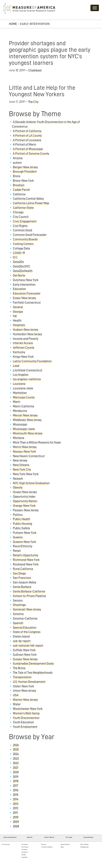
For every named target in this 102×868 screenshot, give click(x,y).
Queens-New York (24, 542)
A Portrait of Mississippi (28, 149)
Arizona (18, 158)
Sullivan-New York (25, 655)
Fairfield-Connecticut (27, 303)
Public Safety (21, 528)
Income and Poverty (26, 339)
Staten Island (21, 636)
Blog (62, 847)
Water (17, 704)
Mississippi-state (24, 429)
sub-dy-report (22, 641)
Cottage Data (21, 248)
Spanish (18, 623)
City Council (21, 217)
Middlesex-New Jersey (27, 420)
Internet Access (23, 343)
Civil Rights (20, 226)
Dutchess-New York (26, 280)
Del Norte (19, 275)
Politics (18, 515)
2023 (16, 759)
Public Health (21, 519)
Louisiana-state (23, 388)
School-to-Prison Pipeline (29, 596)
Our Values (25, 844)
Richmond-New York (26, 560)
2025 (16, 749)
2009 (16, 822)
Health (17, 320)
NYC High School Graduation (31, 483)
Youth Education (23, 722)
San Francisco (22, 578)
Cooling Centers (23, 244)
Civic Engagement (25, 221)
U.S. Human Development (29, 682)
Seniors (18, 600)
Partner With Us (49, 837)
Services (44, 844)
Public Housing (22, 524)
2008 (16, 826)
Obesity (18, 487)
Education (19, 289)
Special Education (25, 628)
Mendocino (20, 411)
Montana (19, 438)
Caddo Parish (21, 190)
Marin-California (23, 406)
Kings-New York (23, 357)
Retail (17, 551)
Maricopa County (24, 397)
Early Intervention (24, 285)
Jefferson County (24, 348)
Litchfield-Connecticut (28, 370)
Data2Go (18, 262)
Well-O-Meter (84, 844)
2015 (16, 795)
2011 (15, 813)
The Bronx (19, 668)
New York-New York (26, 474)
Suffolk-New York (24, 650)
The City (33, 102)
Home (13, 24)
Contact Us (25, 852)
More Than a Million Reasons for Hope (37, 442)
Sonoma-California (25, 618)
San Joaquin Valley (25, 582)
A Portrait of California (27, 131)
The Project (25, 847)
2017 (16, 786)
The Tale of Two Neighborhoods (33, 673)
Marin (17, 402)
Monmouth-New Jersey (28, 433)
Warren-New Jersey (25, 700)
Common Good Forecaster (30, 235)
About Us (30, 837)
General (18, 307)
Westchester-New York (28, 709)
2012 (16, 808)
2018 (16, 781)
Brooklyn (19, 185)
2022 (16, 763)
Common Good (22, 230)
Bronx (17, 176)
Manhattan (20, 393)
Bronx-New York (23, 181)
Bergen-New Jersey (25, 167)
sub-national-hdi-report (28, 646)
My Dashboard (84, 847)
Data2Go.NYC (22, 266)
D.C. (15, 257)
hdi (15, 316)
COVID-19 (19, 253)
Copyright (24, 857)
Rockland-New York (26, 564)
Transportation (22, 677)
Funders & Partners (47, 847)
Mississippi (20, 424)
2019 (16, 777)
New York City (22, 469)
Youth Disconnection (26, 718)
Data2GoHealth (23, 271)
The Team (24, 850)
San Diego (19, 573)
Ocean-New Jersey (25, 492)
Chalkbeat (35, 70)
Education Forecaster (27, 293)
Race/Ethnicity (23, 546)
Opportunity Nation (25, 501)
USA (16, 695)
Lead (16, 366)
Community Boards (25, 239)
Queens (18, 537)
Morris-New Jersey (25, 447)
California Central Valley (28, 199)
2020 (16, 772)
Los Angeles (21, 375)
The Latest (69, 837)
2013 (16, 804)
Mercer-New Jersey (25, 415)
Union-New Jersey (24, 691)
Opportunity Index (24, 497)
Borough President (25, 172)
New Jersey (20, 460)
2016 (16, 790)
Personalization (88, 837)
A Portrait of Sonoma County (31, 154)
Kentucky (19, 352)
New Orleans (21, 465)
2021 (16, 768)
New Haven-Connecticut (29, 456)
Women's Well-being (26, 713)
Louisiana (19, 384)
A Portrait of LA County (27, 136)
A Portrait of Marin (24, 144)
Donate (24, 855)
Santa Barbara (22, 587)
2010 (16, 817)
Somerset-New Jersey (27, 609)
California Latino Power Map (31, 203)
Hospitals (19, 325)
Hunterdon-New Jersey (27, 334)
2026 (16, 745)
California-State (23, 208)
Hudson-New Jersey (26, 330)
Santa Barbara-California (29, 591)
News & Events (65, 844)
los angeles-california (27, 379)
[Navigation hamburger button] (95, 8)
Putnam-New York (25, 533)
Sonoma (18, 614)
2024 (16, 754)
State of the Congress (27, 632)
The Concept (6, 844)
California (19, 194)
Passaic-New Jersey (26, 510)
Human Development (10, 837)
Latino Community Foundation (32, 361)
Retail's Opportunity (26, 555)
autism (17, 163)
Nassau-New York (24, 451)
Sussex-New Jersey (25, 659)
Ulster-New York (23, 686)
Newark (18, 479)
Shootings (19, 605)
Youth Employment (25, 727)
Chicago (18, 212)
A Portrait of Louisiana (27, 140)
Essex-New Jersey (24, 298)
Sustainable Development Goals (33, 663)
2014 (16, 799)
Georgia (18, 312)
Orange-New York (24, 506)
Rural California (23, 569)
